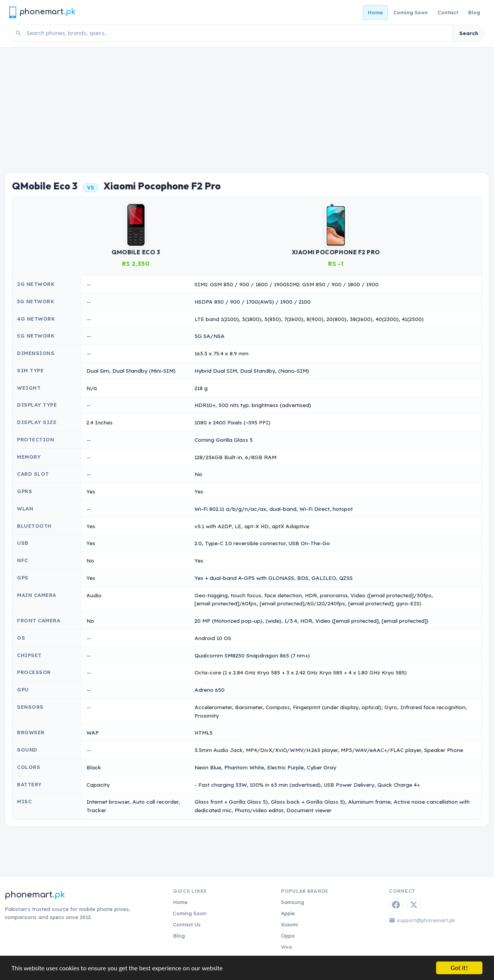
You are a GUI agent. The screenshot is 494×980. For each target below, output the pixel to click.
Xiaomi (289, 924)
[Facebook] (396, 905)
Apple (288, 913)
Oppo (288, 936)
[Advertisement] (247, 105)
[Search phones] (237, 33)
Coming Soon (410, 12)
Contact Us (187, 924)
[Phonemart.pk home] (42, 12)
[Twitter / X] (414, 905)
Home (375, 12)
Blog (474, 12)
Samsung (293, 902)
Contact (448, 12)
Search (469, 33)
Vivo (287, 947)
